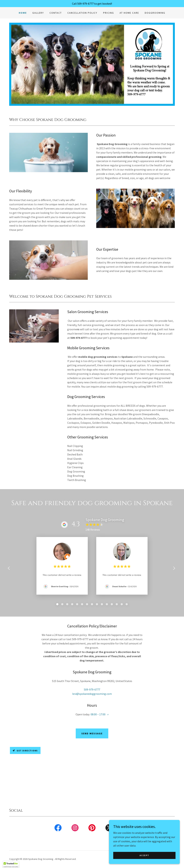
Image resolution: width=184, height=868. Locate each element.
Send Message (92, 733)
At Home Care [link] (129, 13)
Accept (144, 855)
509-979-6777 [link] (92, 689)
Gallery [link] (38, 13)
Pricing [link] (109, 13)
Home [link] (23, 13)
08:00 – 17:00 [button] (98, 714)
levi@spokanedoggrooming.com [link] (92, 694)
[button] (107, 715)
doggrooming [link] (155, 13)
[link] (58, 828)
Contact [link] (56, 13)
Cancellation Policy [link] (82, 13)
